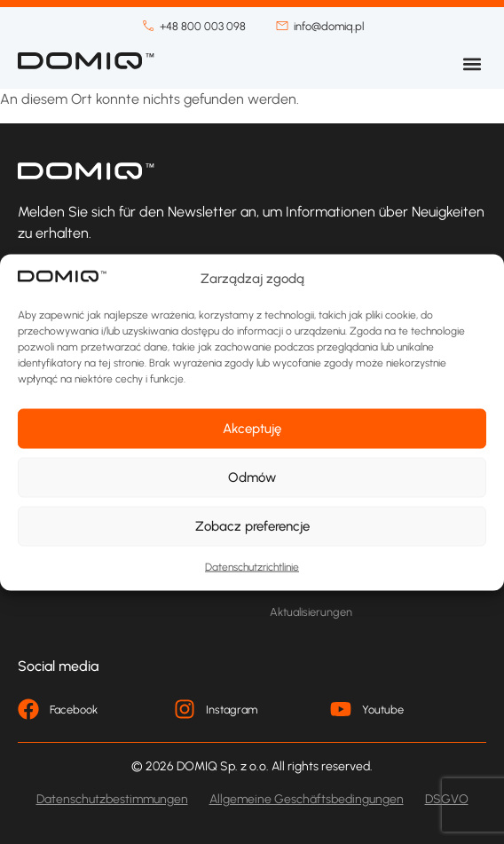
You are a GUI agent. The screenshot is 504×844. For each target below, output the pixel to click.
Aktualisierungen (311, 612)
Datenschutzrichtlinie (252, 566)
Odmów (252, 477)
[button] (472, 63)
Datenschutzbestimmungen (112, 799)
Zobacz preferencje (252, 526)
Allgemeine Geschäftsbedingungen (307, 799)
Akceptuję (252, 429)
